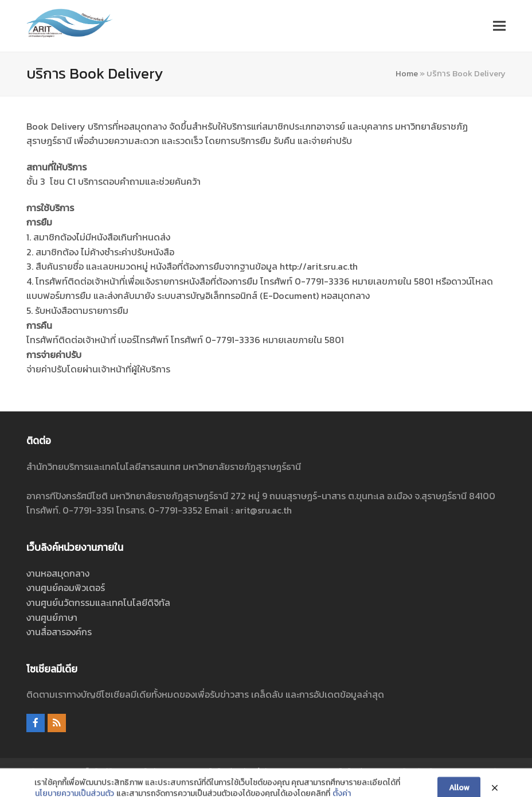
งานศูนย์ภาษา (52, 617)
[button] (499, 26)
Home (407, 73)
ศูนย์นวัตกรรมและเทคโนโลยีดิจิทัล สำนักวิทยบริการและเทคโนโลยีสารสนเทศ (266, 772)
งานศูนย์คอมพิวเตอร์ (66, 588)
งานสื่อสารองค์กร (59, 632)
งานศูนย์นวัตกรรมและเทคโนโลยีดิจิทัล (98, 602)
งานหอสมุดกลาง (58, 573)
